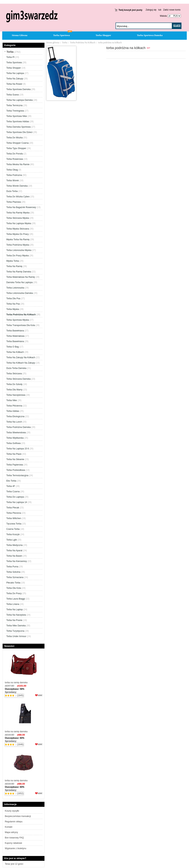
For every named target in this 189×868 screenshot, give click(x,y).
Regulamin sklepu (14, 822)
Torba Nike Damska (16, 626)
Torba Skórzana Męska (18, 218)
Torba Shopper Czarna (17, 143)
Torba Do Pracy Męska (17, 256)
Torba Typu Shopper (16, 148)
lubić (40, 695)
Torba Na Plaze (14, 454)
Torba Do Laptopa (15, 497)
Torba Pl (10, 57)
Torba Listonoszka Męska (19, 250)
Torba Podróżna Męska (18, 245)
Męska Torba (13, 261)
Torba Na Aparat (14, 550)
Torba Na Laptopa (15, 73)
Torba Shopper (103, 35)
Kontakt (9, 827)
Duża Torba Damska (16, 368)
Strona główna (53, 43)
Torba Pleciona (14, 513)
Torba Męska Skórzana (18, 229)
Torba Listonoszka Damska (20, 293)
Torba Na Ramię (14, 266)
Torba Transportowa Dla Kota (21, 325)
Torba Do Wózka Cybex (18, 197)
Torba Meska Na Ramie (18, 164)
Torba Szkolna (13, 572)
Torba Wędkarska (15, 438)
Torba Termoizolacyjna (17, 475)
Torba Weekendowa (16, 433)
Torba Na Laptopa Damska (19, 100)
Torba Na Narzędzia (16, 615)
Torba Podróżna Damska (18, 427)
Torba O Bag (12, 347)
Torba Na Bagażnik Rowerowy (21, 207)
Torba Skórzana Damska (18, 379)
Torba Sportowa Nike (17, 116)
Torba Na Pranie (14, 620)
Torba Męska (13, 309)
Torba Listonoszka (15, 288)
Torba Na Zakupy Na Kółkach (21, 357)
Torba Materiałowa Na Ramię (21, 277)
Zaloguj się (151, 10)
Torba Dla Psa (13, 298)
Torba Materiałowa (15, 336)
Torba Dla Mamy (14, 390)
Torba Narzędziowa (16, 395)
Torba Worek (13, 180)
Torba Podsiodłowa (16, 470)
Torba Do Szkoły (14, 384)
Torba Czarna (13, 492)
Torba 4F (11, 486)
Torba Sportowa (61, 35)
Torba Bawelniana (15, 341)
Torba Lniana (13, 604)
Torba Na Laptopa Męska (19, 223)
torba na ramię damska (24, 667)
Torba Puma (12, 567)
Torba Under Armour (16, 636)
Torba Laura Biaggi (16, 599)
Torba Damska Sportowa (18, 127)
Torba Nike (12, 400)
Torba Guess (13, 95)
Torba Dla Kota (14, 588)
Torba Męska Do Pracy (17, 234)
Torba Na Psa (13, 304)
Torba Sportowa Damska (150, 35)
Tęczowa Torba (14, 524)
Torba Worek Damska (17, 186)
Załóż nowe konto (172, 10)
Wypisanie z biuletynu (16, 848)
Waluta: (163, 16)
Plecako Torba (13, 583)
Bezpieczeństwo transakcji (18, 816)
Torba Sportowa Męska (18, 320)
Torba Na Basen (14, 556)
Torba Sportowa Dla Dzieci (19, 132)
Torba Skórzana (14, 374)
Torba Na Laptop (14, 609)
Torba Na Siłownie (15, 459)
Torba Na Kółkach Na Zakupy (21, 363)
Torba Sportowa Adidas (18, 121)
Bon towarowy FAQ (14, 838)
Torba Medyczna (14, 545)
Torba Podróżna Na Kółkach (83, 43)
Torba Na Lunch (14, 422)
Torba (65, 43)
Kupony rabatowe (13, 843)
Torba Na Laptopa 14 (17, 502)
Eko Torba (11, 481)
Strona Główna (20, 35)
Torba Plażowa (14, 202)
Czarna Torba (13, 529)
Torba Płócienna (14, 406)
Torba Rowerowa (15, 159)
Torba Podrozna (14, 175)
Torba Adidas (13, 411)
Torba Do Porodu (15, 154)
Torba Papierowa (15, 465)
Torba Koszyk (13, 534)
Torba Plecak (13, 508)
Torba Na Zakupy (15, 79)
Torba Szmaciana (15, 577)
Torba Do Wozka (14, 138)
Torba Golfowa (13, 443)
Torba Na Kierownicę (17, 561)
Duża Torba (12, 191)
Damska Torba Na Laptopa (19, 282)
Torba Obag (12, 170)
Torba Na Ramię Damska (19, 272)
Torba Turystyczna (15, 631)
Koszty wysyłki (12, 811)
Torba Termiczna (14, 105)
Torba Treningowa (15, 111)
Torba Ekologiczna (15, 416)
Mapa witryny (11, 832)
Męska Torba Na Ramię (18, 239)
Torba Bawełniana (15, 331)
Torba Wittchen (14, 518)
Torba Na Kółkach (15, 352)
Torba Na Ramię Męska (18, 213)
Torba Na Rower (14, 84)
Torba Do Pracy (14, 593)
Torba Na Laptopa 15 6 (18, 449)
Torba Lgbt (12, 540)
